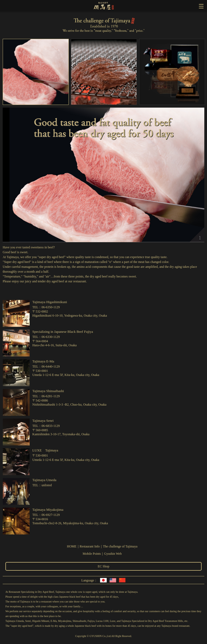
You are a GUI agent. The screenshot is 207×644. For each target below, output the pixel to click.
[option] (35, 73)
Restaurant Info (90, 546)
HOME (72, 546)
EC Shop (103, 566)
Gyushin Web (113, 554)
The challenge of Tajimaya (120, 546)
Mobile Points (92, 554)
